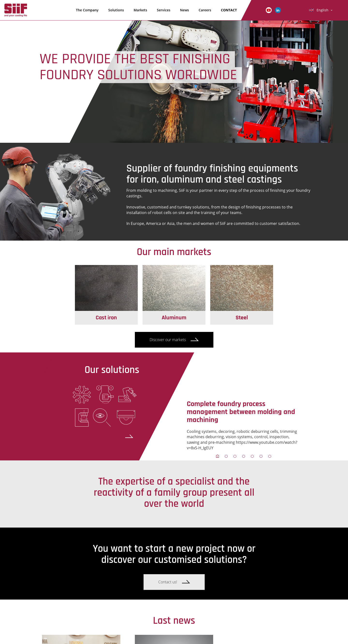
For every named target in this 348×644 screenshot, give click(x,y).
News (185, 10)
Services (164, 10)
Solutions (116, 10)
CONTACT (229, 10)
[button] (217, 456)
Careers (205, 10)
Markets (140, 10)
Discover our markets (168, 340)
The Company (87, 10)
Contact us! (168, 582)
